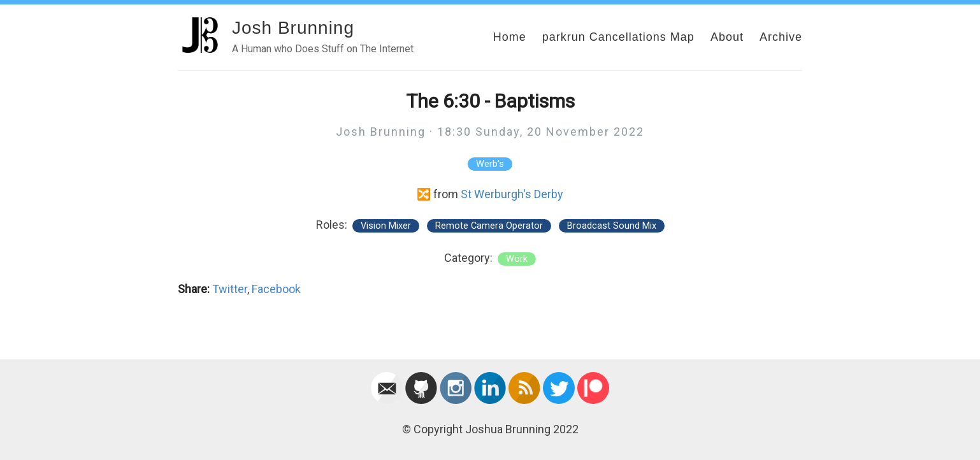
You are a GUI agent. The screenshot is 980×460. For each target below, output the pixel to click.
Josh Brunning (293, 28)
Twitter (230, 289)
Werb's (490, 164)
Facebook (276, 289)
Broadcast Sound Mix (612, 226)
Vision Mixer (386, 226)
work (517, 259)
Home (510, 37)
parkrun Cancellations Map (618, 37)
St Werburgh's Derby (512, 194)
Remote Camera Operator (489, 226)
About (727, 37)
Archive (781, 37)
